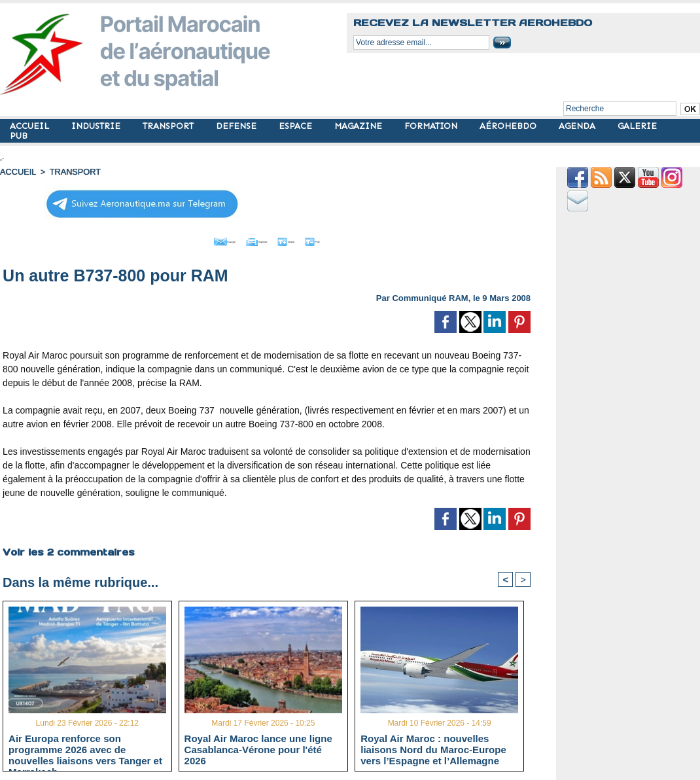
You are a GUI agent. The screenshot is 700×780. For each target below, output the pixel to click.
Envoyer (192, 239)
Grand (306, 239)
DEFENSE (237, 126)
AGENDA (578, 126)
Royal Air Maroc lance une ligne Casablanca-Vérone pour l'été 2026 (258, 747)
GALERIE (637, 126)
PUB (19, 136)
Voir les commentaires (67, 548)
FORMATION (432, 126)
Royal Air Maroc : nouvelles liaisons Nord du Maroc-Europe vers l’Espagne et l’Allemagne (433, 747)
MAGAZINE (359, 126)
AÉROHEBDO (509, 126)
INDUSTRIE (97, 126)
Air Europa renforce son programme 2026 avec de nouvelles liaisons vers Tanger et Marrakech (85, 747)
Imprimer (252, 239)
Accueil (17, 171)
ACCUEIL (31, 126)
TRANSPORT (169, 126)
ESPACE (297, 126)
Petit (351, 239)
